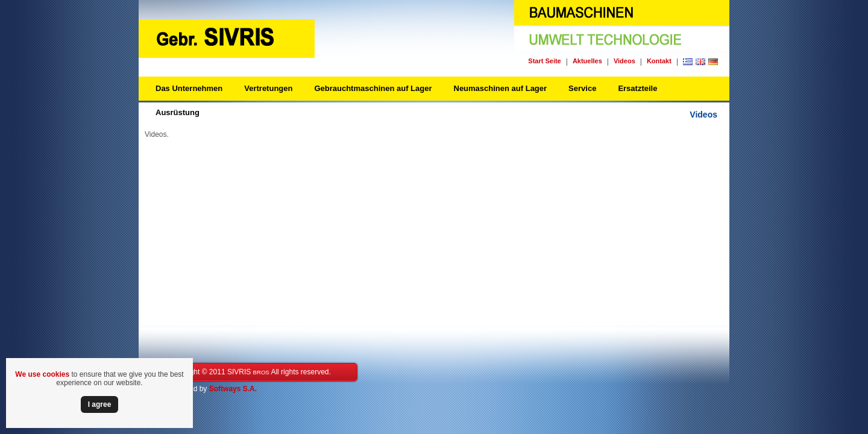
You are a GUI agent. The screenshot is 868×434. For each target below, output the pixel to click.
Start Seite (544, 61)
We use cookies (42, 374)
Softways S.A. (233, 389)
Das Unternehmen (189, 88)
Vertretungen (268, 88)
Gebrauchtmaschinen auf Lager (373, 88)
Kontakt (659, 61)
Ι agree (100, 404)
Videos (624, 61)
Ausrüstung (178, 112)
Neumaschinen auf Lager (501, 88)
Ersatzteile (637, 88)
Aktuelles (587, 61)
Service (582, 88)
